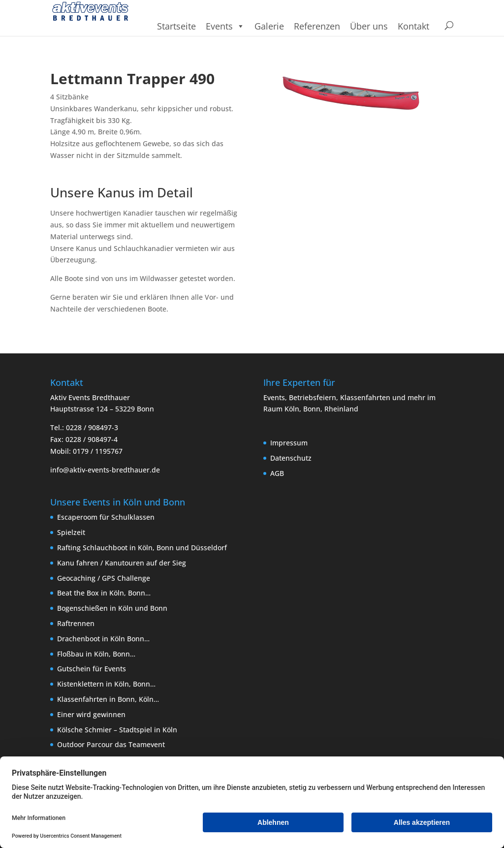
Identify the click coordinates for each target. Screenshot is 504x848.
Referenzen (317, 26)
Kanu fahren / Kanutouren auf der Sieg (122, 563)
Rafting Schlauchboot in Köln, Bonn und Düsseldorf (142, 548)
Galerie (269, 26)
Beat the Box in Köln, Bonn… (104, 593)
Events (225, 26)
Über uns (369, 26)
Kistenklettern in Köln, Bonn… (106, 684)
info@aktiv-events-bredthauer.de (105, 470)
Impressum (289, 443)
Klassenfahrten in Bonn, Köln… (108, 699)
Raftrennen (76, 623)
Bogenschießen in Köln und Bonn (112, 608)
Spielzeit (71, 532)
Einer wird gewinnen (91, 714)
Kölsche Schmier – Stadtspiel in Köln (117, 730)
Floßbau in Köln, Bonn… (96, 654)
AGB (277, 473)
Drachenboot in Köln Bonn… (103, 639)
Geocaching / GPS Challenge (104, 578)
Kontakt (413, 26)
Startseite (176, 26)
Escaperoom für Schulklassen (106, 517)
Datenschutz (291, 458)
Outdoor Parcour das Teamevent (111, 744)
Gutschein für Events (92, 669)
